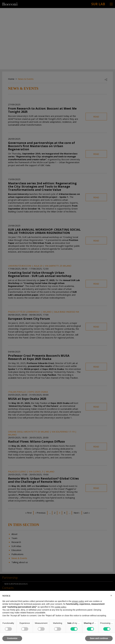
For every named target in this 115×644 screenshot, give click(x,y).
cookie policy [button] (60, 607)
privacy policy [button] (78, 601)
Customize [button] (12, 638)
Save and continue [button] (99, 638)
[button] (111, 596)
